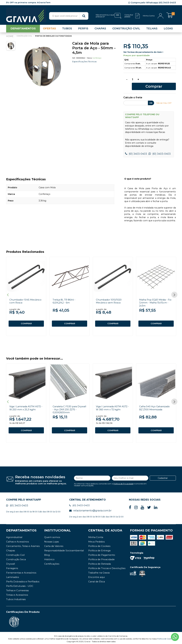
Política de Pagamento (102, 553)
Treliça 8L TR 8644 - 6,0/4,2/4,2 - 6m (65, 297)
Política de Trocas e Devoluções (107, 567)
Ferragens (12, 567)
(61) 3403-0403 (136, 149)
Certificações (52, 562)
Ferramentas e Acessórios (21, 571)
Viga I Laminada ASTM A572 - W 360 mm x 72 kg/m (113, 405)
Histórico (49, 558)
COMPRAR (26, 319)
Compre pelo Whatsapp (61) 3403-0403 (152, 3)
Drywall (11, 562)
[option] (42, 67)
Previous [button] (8, 291)
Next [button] (174, 291)
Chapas (11, 549)
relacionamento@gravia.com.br (90, 509)
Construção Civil (15, 553)
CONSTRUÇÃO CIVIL (126, 30)
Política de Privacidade (123, 481)
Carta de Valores (54, 544)
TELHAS (152, 30)
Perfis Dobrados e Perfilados (23, 580)
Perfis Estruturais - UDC (20, 584)
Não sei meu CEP (165, 98)
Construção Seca (16, 558)
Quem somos (52, 535)
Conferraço (97, 59)
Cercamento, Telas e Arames (23, 544)
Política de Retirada (100, 562)
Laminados (13, 575)
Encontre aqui (96, 575)
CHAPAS (100, 30)
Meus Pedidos (96, 540)
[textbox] (69, 16)
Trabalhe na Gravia (99, 571)
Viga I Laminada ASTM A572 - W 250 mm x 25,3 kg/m (26, 405)
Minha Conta (96, 535)
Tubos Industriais (16, 598)
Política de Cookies (99, 544)
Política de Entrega (99, 549)
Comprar (160, 81)
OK (151, 98)
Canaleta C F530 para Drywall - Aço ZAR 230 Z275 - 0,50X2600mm (66, 406)
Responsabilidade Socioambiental (64, 549)
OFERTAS (49, 30)
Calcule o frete (133, 93)
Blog (47, 553)
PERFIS (83, 30)
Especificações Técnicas (85, 63)
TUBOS (67, 30)
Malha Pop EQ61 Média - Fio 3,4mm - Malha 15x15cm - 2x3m (156, 298)
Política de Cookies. (166, 637)
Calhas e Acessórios (17, 540)
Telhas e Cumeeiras (17, 589)
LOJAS (168, 30)
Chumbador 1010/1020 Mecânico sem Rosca (110, 297)
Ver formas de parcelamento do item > (143, 53)
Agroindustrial (14, 535)
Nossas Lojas (51, 540)
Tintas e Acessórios (17, 593)
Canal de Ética (97, 580)
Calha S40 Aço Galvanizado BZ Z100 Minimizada (156, 405)
